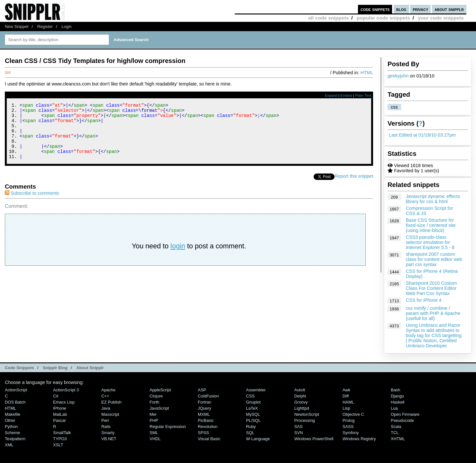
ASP (202, 390)
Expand (331, 95)
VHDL (155, 439)
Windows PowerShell (314, 439)
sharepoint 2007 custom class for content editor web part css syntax (434, 259)
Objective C (353, 414)
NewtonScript (307, 414)
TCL (395, 433)
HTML (367, 73)
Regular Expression (168, 427)
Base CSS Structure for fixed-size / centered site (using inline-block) (431, 225)
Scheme (13, 433)
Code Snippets (19, 368)
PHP (154, 420)
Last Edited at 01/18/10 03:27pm (422, 135)
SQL (250, 433)
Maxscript (110, 414)
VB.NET (109, 439)
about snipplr (449, 9)
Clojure (156, 396)
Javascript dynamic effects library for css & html (433, 199)
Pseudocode (402, 420)
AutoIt (300, 390)
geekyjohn (398, 76)
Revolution (208, 427)
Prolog (348, 420)
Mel (153, 414)
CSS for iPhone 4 (424, 300)
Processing (305, 420)
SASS (348, 427)
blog (401, 9)
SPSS (203, 433)
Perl (105, 420)
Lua (394, 408)
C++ (105, 396)
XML (9, 445)
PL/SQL (253, 420)
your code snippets (441, 18)
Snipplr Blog (55, 368)
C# (56, 396)
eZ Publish (111, 402)
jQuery (205, 408)
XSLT (58, 445)
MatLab (60, 414)
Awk (346, 390)
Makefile (13, 414)
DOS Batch (15, 402)
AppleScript (160, 390)
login (178, 257)
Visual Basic (209, 439)
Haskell (398, 402)
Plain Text (363, 95)
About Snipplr (90, 368)
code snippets (375, 9)
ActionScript (16, 390)
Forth (154, 402)
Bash (396, 390)
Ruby (251, 427)
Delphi (300, 396)
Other (10, 420)
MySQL (253, 414)
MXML (204, 414)
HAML (348, 402)
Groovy (301, 402)
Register (45, 27)
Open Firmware (405, 414)
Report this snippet (354, 187)
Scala (396, 427)
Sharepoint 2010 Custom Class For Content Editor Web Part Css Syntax (431, 288)
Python (11, 427)
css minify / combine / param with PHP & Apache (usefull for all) (433, 313)
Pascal (59, 420)
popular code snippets (383, 18)
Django (397, 396)
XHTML (398, 439)
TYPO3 (60, 439)
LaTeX (252, 408)
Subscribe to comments (32, 204)
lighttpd (302, 408)
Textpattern (15, 439)
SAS (298, 427)
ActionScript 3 (66, 390)
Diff (346, 396)
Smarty (108, 433)
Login (67, 27)
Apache (108, 390)
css (394, 107)
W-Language (258, 439)
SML (154, 433)
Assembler (256, 390)
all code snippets (328, 18)
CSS (250, 396)
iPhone (60, 408)
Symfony (351, 433)
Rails (106, 427)
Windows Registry (359, 439)
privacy (420, 9)
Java (106, 408)
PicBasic (206, 420)
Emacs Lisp (64, 402)
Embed (346, 95)
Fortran (205, 402)
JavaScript (159, 408)
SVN (299, 433)
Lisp (346, 408)
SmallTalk (62, 433)
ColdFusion (208, 396)
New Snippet (17, 27)
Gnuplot (253, 402)
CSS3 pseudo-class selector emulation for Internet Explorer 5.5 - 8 (430, 242)
